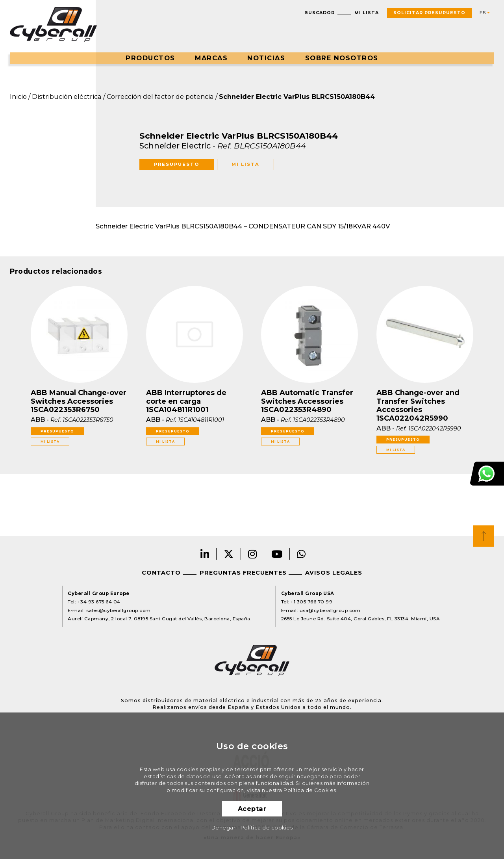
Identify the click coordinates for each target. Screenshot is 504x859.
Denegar (224, 828)
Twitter (229, 554)
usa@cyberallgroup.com (330, 610)
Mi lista (367, 13)
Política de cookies (267, 828)
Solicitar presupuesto (429, 13)
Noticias (266, 58)
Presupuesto (177, 164)
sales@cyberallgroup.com (119, 610)
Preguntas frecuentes (243, 573)
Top (484, 536)
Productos (150, 58)
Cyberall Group (53, 24)
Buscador (320, 13)
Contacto (161, 573)
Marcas (211, 58)
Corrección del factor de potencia (160, 96)
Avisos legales (334, 573)
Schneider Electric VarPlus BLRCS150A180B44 (297, 96)
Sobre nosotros (342, 58)
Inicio (18, 96)
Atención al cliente (487, 474)
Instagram (253, 554)
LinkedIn (205, 554)
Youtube (277, 554)
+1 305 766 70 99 (311, 602)
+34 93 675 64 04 (99, 602)
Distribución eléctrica (67, 96)
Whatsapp (301, 554)
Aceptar (252, 809)
